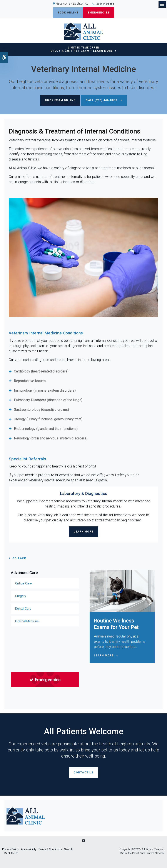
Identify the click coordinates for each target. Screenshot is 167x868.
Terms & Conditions (50, 849)
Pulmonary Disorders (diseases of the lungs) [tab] (48, 400)
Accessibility (29, 849)
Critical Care (23, 583)
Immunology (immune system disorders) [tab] (45, 390)
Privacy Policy (10, 849)
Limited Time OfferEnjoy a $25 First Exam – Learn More (82, 49)
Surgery (21, 596)
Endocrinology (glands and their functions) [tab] (46, 429)
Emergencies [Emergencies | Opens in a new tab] (45, 680)
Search (68, 849)
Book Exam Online (60, 100)
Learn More (83, 532)
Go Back (19, 558)
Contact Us (84, 773)
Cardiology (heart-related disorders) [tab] (41, 371)
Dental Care (23, 609)
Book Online (68, 13)
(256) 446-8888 (105, 4)
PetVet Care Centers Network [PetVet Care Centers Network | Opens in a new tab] (148, 853)
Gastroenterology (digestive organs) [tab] (41, 410)
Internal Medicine (27, 621)
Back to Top (11, 853)
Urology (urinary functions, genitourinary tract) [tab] (48, 419)
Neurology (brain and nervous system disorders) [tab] (51, 438)
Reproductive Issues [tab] (30, 381)
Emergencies (99, 13)
